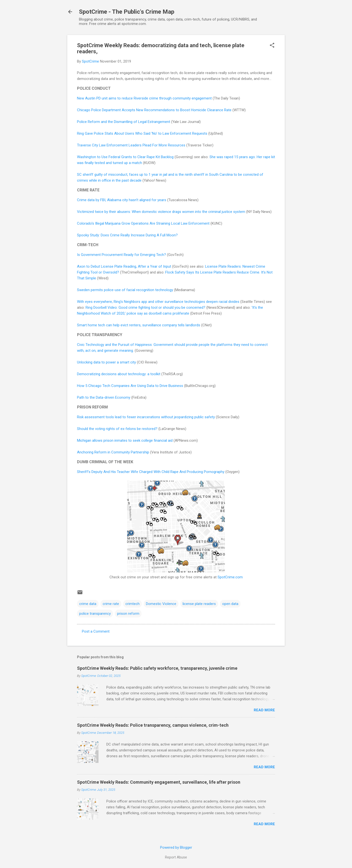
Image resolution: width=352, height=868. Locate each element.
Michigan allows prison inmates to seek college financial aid (125, 440)
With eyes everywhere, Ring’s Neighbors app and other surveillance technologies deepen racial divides (158, 302)
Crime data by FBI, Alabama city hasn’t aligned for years (122, 200)
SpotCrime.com (230, 577)
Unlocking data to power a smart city (106, 362)
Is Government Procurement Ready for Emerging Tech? (121, 255)
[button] (272, 46)
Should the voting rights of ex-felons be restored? (117, 429)
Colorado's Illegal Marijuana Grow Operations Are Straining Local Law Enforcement (143, 223)
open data (230, 604)
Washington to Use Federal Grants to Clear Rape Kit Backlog (125, 157)
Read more (264, 710)
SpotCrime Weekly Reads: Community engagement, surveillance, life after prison (159, 782)
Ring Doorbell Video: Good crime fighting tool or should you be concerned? (145, 308)
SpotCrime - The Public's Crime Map (127, 12)
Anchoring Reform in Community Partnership (113, 452)
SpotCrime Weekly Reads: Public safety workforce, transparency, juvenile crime (157, 668)
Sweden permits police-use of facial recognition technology (125, 290)
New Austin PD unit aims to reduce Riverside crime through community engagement (144, 98)
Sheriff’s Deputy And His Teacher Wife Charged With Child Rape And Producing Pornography (151, 472)
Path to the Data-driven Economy (104, 397)
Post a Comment (96, 631)
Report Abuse (176, 857)
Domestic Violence (161, 604)
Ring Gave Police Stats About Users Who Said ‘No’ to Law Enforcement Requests (142, 133)
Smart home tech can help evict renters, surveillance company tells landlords (139, 325)
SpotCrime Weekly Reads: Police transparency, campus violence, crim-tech (153, 725)
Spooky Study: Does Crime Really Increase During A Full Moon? (127, 235)
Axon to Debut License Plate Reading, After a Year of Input (124, 266)
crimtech (132, 604)
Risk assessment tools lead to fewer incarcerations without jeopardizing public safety (146, 417)
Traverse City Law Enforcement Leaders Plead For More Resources (131, 145)
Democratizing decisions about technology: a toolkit (119, 374)
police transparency (95, 614)
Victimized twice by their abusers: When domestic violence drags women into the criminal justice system (161, 212)
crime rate (111, 604)
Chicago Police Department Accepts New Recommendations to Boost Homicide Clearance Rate (154, 110)
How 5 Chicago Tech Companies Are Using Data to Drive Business (130, 386)
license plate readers (199, 604)
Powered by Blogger (176, 847)
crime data (88, 604)
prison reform (128, 614)
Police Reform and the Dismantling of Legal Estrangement (124, 122)
